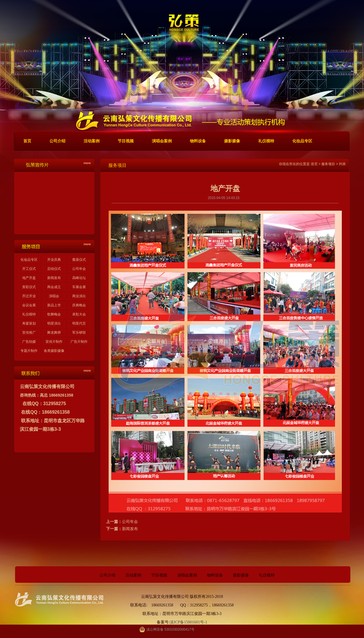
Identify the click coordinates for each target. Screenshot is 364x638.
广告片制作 (79, 342)
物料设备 (215, 575)
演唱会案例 (187, 575)
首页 (314, 164)
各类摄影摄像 (54, 351)
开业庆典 (54, 260)
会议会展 (29, 305)
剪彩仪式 (29, 287)
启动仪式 (54, 269)
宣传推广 (29, 333)
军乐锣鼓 (79, 333)
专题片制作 (29, 351)
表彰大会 (79, 314)
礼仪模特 (29, 314)
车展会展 (79, 287)
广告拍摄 (29, 342)
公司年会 (79, 269)
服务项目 (328, 164)
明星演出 (54, 323)
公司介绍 (107, 575)
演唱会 (54, 296)
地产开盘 (29, 278)
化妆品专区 (29, 260)
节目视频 (159, 575)
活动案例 (133, 575)
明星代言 (79, 323)
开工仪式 (29, 269)
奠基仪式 (79, 260)
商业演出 (79, 296)
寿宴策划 (29, 323)
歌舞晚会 (54, 314)
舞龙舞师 (54, 333)
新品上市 (54, 305)
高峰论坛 (79, 278)
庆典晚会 (79, 305)
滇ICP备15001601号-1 (188, 622)
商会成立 (54, 287)
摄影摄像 (241, 575)
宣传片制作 (54, 342)
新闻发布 (54, 278)
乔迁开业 (29, 296)
